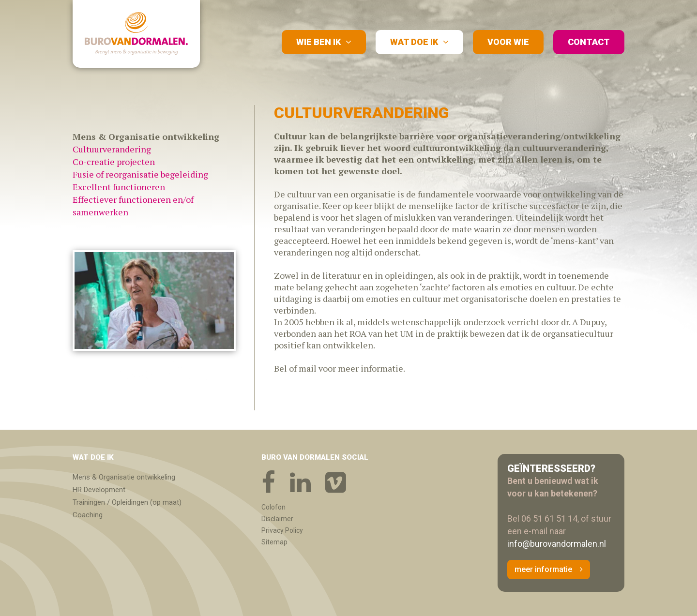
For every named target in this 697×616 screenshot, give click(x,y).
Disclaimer (277, 519)
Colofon (273, 507)
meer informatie (543, 569)
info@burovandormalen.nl (557, 544)
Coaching (88, 515)
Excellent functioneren (119, 187)
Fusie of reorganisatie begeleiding (140, 174)
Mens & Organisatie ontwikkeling (124, 477)
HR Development (99, 490)
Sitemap (274, 542)
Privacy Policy (282, 530)
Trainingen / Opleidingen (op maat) (127, 502)
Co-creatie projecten (114, 162)
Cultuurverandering (112, 149)
